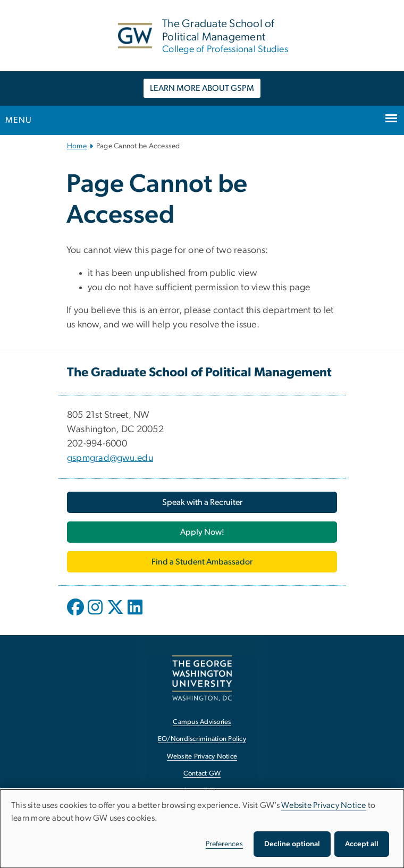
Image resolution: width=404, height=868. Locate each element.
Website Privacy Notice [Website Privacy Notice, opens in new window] (202, 757)
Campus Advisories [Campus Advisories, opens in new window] (202, 722)
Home (77, 146)
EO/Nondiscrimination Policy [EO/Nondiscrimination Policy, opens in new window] (202, 739)
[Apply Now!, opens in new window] (202, 532)
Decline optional (292, 844)
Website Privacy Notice (324, 805)
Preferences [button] (224, 844)
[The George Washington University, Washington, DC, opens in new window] (202, 678)
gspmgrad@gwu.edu (110, 458)
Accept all (362, 844)
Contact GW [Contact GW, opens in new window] (202, 774)
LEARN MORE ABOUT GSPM (202, 88)
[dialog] (202, 829)
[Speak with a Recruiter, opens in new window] (202, 502)
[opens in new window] (77, 615)
